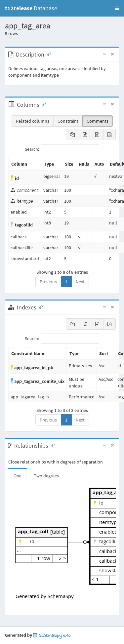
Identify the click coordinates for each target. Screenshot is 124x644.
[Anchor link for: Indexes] (39, 307)
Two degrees (46, 476)
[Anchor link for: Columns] (42, 104)
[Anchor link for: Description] (47, 54)
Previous (48, 282)
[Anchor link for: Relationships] (51, 445)
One (18, 476)
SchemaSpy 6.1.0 (52, 636)
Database (31, 8)
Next (80, 282)
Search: (62, 149)
